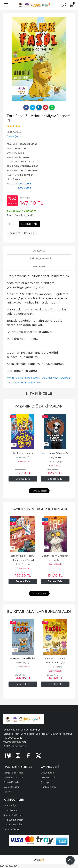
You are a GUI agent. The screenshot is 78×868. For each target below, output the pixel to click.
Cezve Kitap (55, 466)
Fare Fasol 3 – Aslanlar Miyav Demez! (48, 378)
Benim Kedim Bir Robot (55, 556)
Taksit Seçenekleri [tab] (39, 259)
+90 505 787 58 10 (13, 738)
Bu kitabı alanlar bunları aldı (39, 611)
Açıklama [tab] (39, 251)
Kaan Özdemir (55, 560)
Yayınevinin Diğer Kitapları (39, 509)
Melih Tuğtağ (15, 378)
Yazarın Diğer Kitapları (39, 406)
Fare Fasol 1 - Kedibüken (23, 658)
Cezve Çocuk (23, 461)
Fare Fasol (13, 383)
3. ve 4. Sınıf (25, 184)
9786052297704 (31, 383)
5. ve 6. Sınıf (25, 188)
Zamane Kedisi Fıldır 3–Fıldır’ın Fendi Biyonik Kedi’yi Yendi (23, 560)
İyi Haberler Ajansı (23, 453)
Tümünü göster (39, 491)
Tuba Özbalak (23, 564)
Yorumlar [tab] (39, 266)
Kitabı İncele (39, 393)
